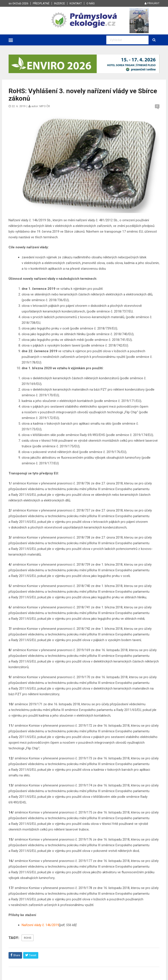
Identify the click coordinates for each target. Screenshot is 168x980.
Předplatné (41, 3)
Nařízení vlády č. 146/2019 (40, 925)
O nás (91, 3)
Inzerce (59, 3)
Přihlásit (152, 3)
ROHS (28, 938)
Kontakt (76, 3)
